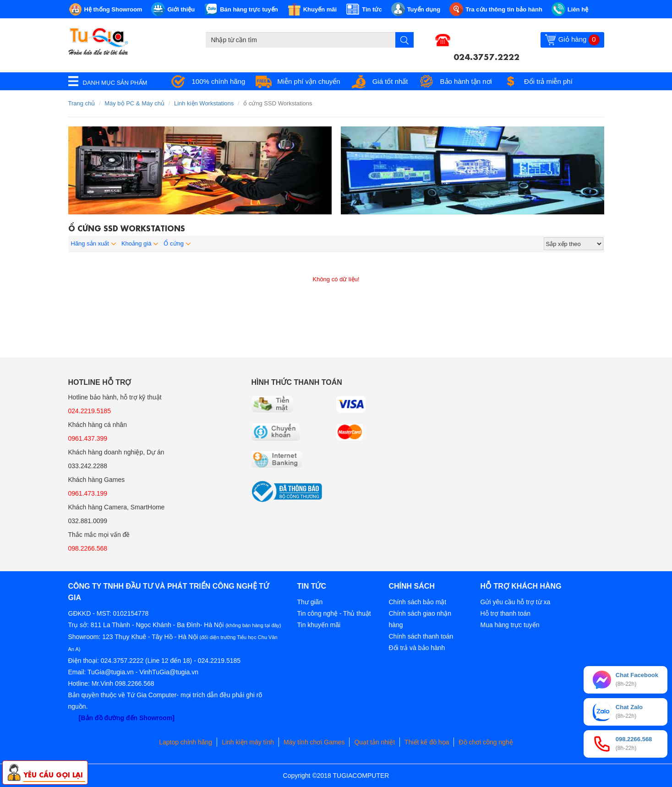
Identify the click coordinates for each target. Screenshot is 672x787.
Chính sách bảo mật (418, 602)
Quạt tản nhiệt (374, 742)
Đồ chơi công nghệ (486, 742)
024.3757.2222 (486, 56)
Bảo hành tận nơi (466, 81)
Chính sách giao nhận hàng (420, 619)
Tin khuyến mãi (319, 625)
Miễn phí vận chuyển (309, 81)
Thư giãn (310, 602)
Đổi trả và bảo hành (417, 648)
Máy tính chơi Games (314, 742)
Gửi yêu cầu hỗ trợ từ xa (516, 602)
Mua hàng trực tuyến (510, 625)
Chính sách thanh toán (421, 636)
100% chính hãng (219, 81)
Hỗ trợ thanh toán (506, 613)
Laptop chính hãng (186, 742)
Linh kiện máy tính (248, 742)
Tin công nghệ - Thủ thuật (334, 613)
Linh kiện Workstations (204, 103)
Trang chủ (82, 103)
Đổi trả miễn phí (548, 81)
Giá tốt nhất (390, 81)
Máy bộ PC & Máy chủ (134, 103)
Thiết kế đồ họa (427, 742)
